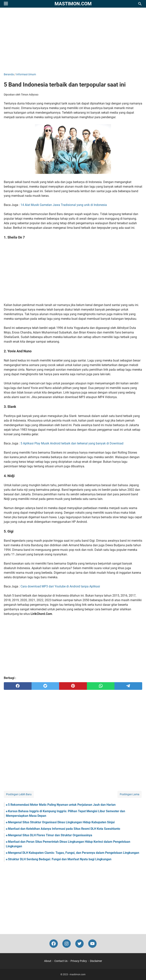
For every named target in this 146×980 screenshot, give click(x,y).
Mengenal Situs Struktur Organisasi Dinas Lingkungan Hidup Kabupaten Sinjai (61, 822)
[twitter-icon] (79, 944)
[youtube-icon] (92, 944)
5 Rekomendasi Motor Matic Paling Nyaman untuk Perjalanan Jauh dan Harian (62, 805)
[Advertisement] (73, 40)
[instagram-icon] (67, 944)
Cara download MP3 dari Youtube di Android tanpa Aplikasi (60, 586)
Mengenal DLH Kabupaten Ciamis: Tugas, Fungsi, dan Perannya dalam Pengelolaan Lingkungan (74, 853)
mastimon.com (73, 4)
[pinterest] (73, 686)
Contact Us (61, 961)
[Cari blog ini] (140, 4)
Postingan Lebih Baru (19, 794)
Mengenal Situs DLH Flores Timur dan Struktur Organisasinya (50, 835)
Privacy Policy (79, 961)
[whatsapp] (101, 686)
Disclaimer (96, 961)
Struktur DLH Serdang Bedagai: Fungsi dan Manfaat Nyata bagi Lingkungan (60, 859)
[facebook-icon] (54, 944)
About (48, 961)
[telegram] (128, 686)
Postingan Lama (130, 794)
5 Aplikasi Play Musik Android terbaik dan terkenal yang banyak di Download (72, 443)
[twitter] (45, 686)
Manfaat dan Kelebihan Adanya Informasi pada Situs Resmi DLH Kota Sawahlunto (64, 829)
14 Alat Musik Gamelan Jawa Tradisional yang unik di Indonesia (64, 205)
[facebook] (18, 686)
